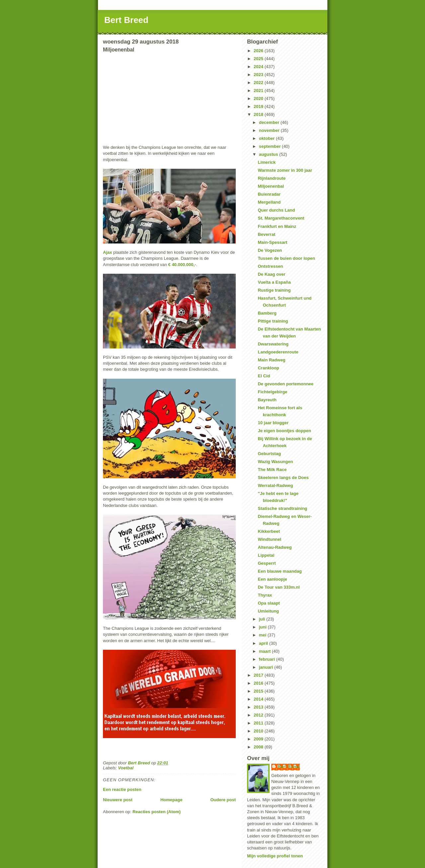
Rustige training (274, 290)
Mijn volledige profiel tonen (275, 856)
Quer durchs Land (276, 210)
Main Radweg (271, 360)
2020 (259, 98)
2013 (259, 707)
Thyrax (265, 595)
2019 (259, 106)
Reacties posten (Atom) (157, 812)
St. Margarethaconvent (281, 218)
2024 (259, 67)
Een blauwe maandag (280, 571)
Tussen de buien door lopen (286, 258)
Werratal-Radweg (275, 485)
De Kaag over (271, 274)
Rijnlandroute (272, 178)
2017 (259, 675)
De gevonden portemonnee (286, 384)
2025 (259, 59)
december (270, 122)
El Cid (264, 376)
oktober (267, 138)
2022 (259, 83)
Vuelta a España (274, 282)
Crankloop (268, 368)
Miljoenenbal (271, 186)
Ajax (107, 252)
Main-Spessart (272, 242)
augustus (269, 154)
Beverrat (266, 234)
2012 (259, 715)
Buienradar (269, 194)
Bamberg (267, 313)
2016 (259, 683)
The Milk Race (272, 470)
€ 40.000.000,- (181, 265)
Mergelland (269, 202)
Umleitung (268, 611)
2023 (259, 75)
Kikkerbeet (269, 531)
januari (267, 667)
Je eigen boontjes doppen (284, 431)
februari (268, 659)
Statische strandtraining (282, 508)
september (270, 146)
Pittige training (273, 321)
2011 (259, 723)
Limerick (266, 162)
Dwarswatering (273, 344)
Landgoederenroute (278, 352)
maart (265, 651)
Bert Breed (126, 20)
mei (263, 635)
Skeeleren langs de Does (283, 478)
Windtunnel (269, 539)
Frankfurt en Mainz (277, 226)
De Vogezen (270, 250)
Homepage (171, 800)
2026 (259, 51)
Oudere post (223, 800)
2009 (259, 739)
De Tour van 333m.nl (279, 587)
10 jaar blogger (273, 423)
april (264, 643)
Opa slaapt (269, 603)
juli (263, 619)
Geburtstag (269, 454)
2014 (259, 699)
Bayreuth (267, 400)
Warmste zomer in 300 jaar (285, 170)
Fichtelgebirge (272, 392)
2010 (259, 731)
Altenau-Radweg (275, 547)
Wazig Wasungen (275, 462)
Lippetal (266, 555)
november (270, 130)
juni (263, 627)
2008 (259, 747)
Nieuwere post (118, 800)
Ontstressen (270, 266)
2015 (259, 691)
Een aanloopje (272, 579)
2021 (259, 91)
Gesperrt (267, 563)
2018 (259, 114)
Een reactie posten (122, 789)
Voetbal (126, 768)
